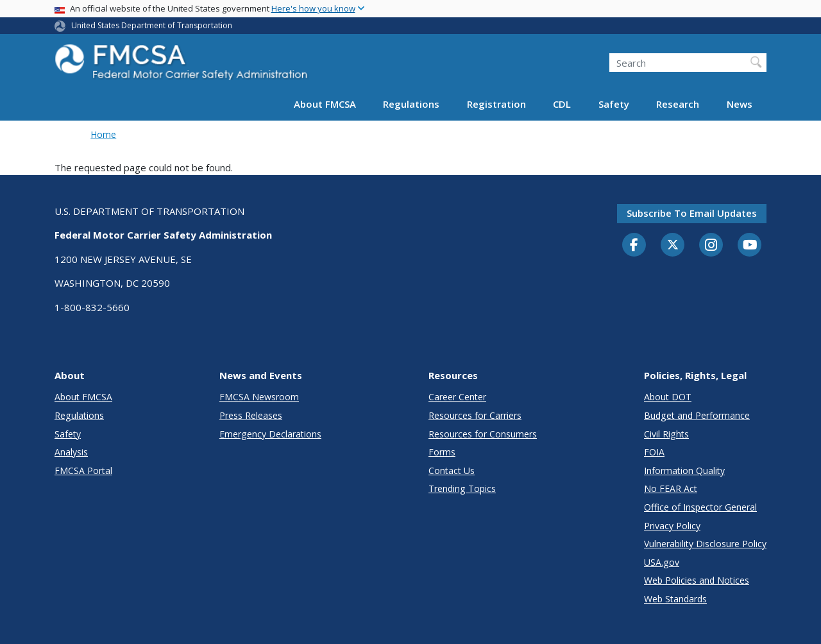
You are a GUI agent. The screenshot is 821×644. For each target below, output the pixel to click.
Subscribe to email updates (692, 213)
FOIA (654, 452)
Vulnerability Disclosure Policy (705, 544)
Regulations (411, 104)
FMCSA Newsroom (259, 397)
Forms (442, 452)
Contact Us (452, 470)
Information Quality (684, 470)
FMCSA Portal (83, 470)
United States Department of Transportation (152, 25)
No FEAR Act (671, 488)
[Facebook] (634, 246)
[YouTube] (750, 246)
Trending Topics (462, 488)
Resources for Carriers (475, 415)
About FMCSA (325, 104)
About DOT (668, 397)
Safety (614, 104)
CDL (562, 104)
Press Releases (251, 415)
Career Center (457, 397)
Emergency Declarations (270, 434)
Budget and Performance (697, 415)
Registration (496, 104)
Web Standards (675, 599)
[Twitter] (673, 245)
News (740, 104)
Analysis (71, 452)
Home (103, 134)
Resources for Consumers (483, 434)
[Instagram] (711, 246)
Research (678, 104)
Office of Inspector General (700, 507)
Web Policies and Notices (697, 580)
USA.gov (662, 562)
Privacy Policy (672, 526)
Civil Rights (666, 434)
